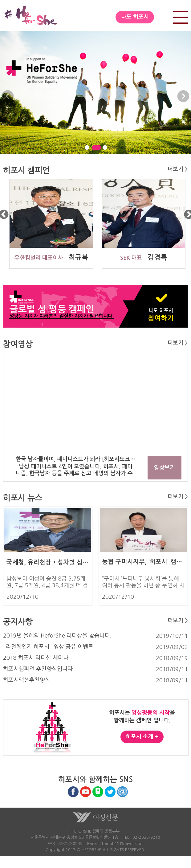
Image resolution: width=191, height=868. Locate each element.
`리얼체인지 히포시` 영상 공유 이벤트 (48, 647)
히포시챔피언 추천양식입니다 (38, 669)
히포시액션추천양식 (27, 680)
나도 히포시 (135, 17)
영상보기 (165, 468)
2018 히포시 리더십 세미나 (36, 658)
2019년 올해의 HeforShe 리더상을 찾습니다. (57, 636)
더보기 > (178, 169)
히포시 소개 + (142, 737)
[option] (49, 224)
